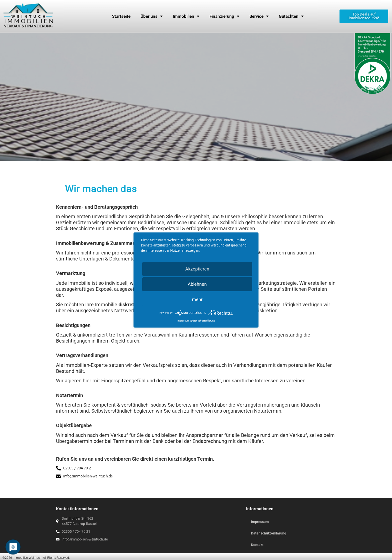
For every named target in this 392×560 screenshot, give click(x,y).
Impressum (260, 522)
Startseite (121, 16)
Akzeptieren (197, 269)
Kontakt (257, 545)
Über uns (152, 16)
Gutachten (291, 16)
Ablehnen (197, 284)
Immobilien (186, 16)
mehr (197, 299)
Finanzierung (224, 16)
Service (259, 16)
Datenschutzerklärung (269, 533)
